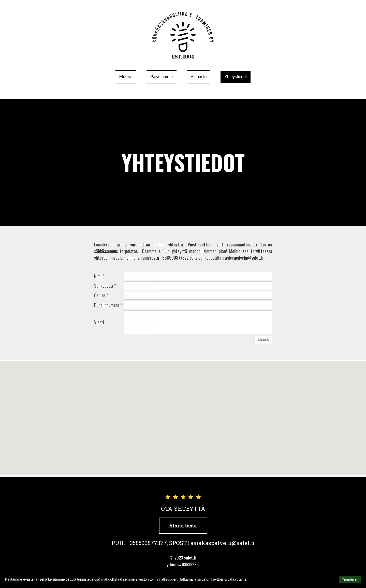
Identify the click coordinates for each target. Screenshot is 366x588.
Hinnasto (199, 77)
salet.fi (190, 558)
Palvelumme (162, 77)
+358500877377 (147, 543)
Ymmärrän (350, 579)
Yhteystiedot (236, 77)
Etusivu (126, 77)
